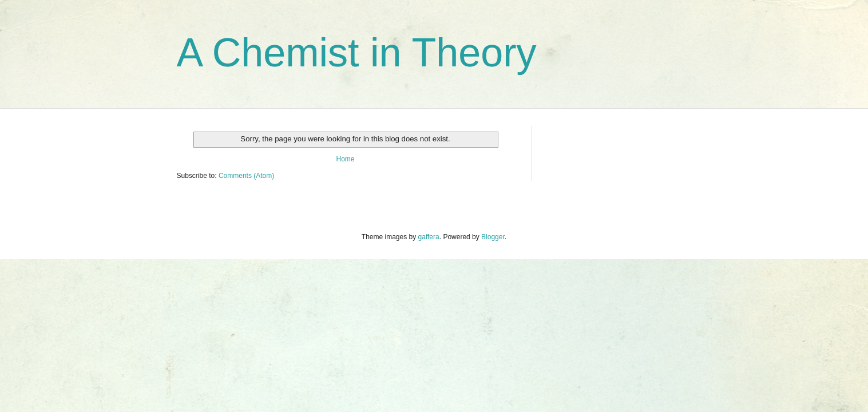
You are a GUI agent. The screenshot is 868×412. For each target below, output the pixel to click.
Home (345, 159)
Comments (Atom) (246, 176)
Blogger (493, 237)
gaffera (429, 237)
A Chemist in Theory (357, 53)
